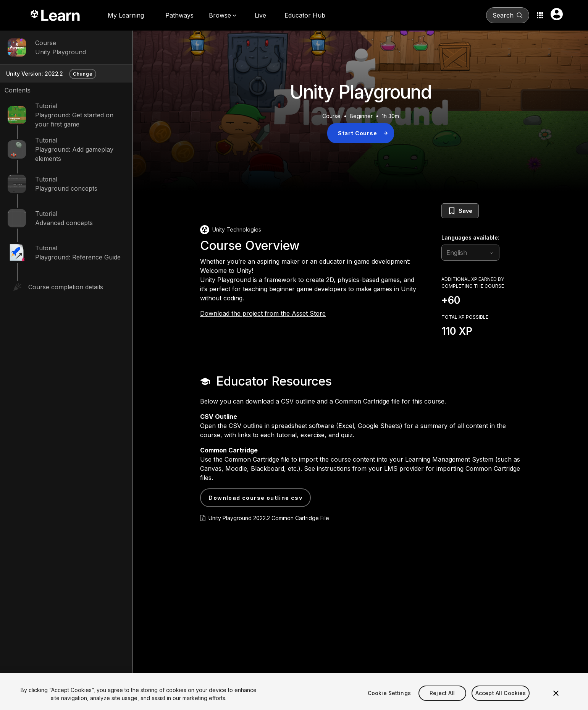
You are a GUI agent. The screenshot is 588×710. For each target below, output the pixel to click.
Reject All (442, 700)
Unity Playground (61, 52)
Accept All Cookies (501, 700)
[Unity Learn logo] (56, 15)
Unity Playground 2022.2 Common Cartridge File (269, 518)
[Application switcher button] (540, 15)
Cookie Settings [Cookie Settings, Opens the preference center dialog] (389, 700)
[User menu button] (557, 14)
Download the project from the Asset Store (263, 313)
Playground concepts (66, 188)
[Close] (556, 701)
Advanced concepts (64, 223)
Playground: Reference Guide (78, 257)
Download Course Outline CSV (255, 498)
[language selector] (470, 253)
